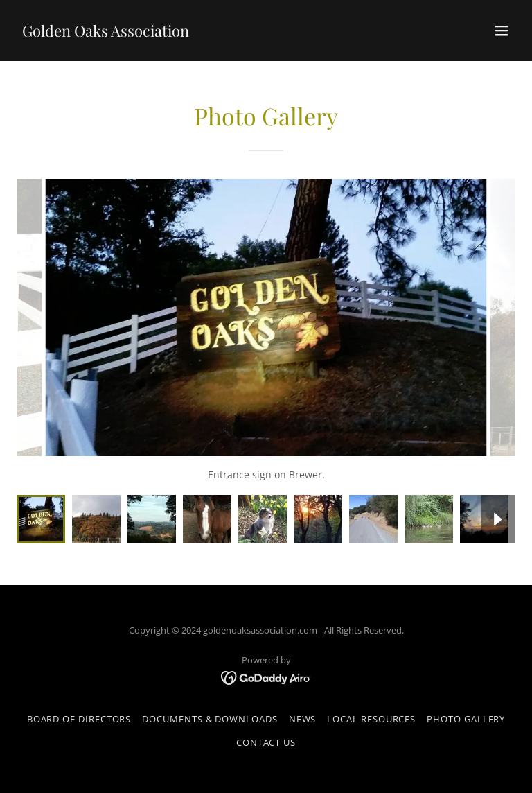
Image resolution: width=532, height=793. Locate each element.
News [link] (303, 719)
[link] (106, 33)
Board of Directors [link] (79, 719)
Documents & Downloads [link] (210, 719)
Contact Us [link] (266, 742)
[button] (502, 31)
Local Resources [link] (371, 719)
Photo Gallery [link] (466, 719)
